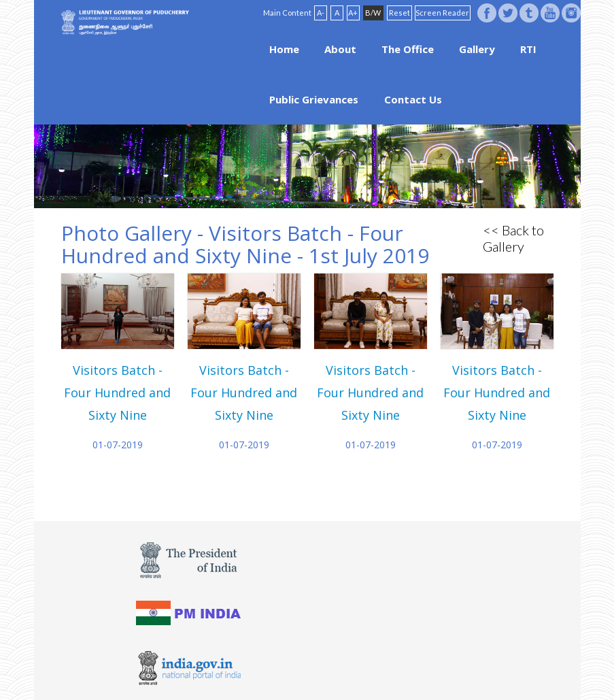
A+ (353, 13)
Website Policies (290, 657)
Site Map (375, 657)
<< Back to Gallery (513, 238)
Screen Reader (442, 13)
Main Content (287, 13)
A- (321, 13)
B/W (373, 13)
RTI (528, 49)
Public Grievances (314, 99)
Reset (399, 13)
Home (284, 49)
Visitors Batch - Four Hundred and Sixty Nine (117, 393)
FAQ (340, 657)
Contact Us (413, 99)
